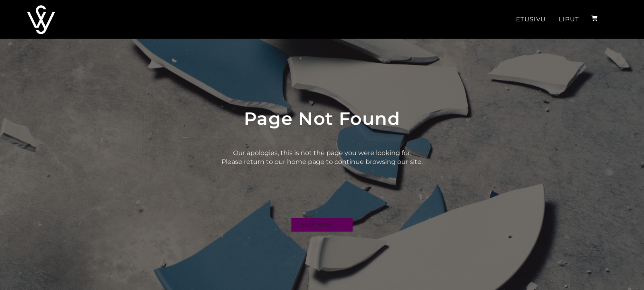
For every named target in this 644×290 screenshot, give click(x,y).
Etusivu (531, 19)
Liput (569, 19)
